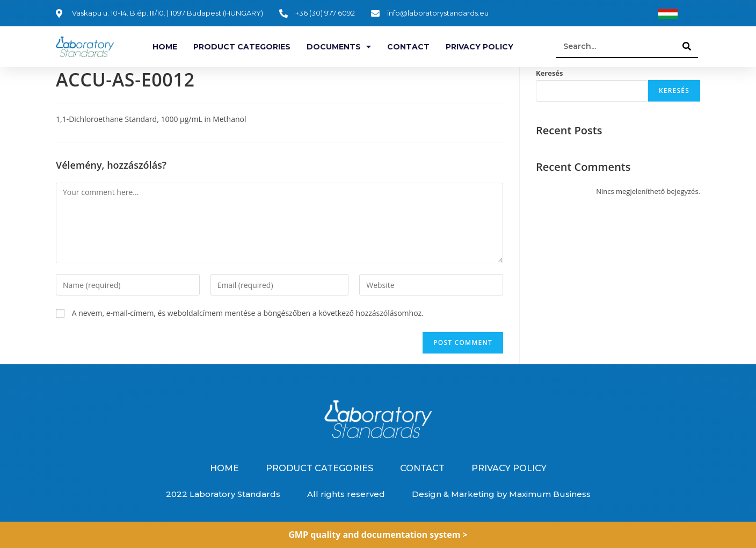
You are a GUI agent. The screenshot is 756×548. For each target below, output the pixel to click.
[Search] (687, 46)
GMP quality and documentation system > (378, 535)
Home (165, 47)
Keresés (550, 73)
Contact (408, 47)
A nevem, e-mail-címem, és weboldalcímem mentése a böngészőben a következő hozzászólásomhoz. (248, 313)
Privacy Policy (479, 47)
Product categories (242, 47)
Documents (339, 47)
